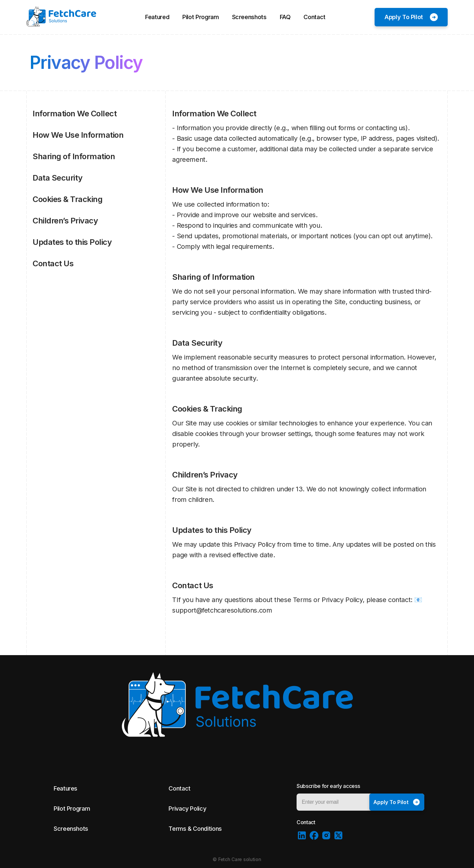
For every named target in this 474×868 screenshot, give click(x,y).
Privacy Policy (187, 809)
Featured (157, 17)
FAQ (285, 17)
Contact (314, 17)
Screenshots (249, 17)
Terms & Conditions (195, 829)
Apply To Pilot (404, 17)
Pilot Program (200, 17)
